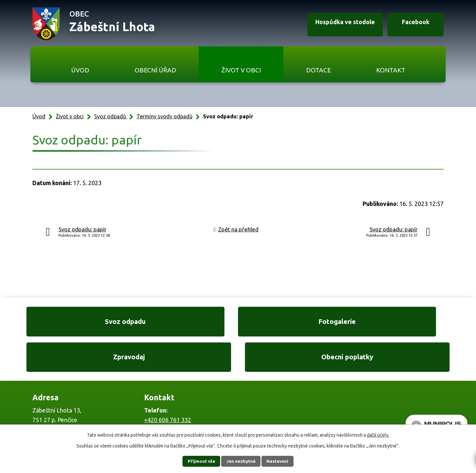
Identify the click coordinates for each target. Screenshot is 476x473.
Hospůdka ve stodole (338, 24)
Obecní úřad (155, 70)
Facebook (413, 24)
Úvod (80, 70)
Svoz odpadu (73, 323)
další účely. (378, 435)
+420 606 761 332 (168, 388)
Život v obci (241, 70)
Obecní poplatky (403, 323)
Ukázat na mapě (324, 401)
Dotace (318, 70)
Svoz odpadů (111, 116)
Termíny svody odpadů (164, 116)
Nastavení (280, 461)
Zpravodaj (293, 323)
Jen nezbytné (241, 461)
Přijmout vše (198, 461)
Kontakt (391, 70)
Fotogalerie (183, 323)
